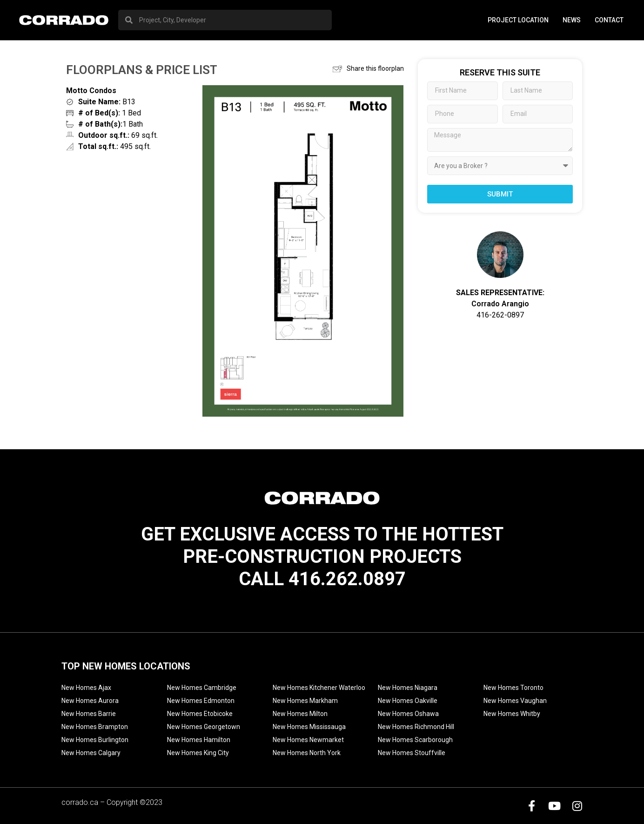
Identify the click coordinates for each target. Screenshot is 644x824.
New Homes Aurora (90, 701)
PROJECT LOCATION (518, 20)
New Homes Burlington (95, 740)
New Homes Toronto (513, 688)
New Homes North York (307, 753)
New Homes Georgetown (204, 727)
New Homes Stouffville (412, 753)
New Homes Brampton (95, 727)
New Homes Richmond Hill (416, 727)
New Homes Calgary (91, 753)
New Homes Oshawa (408, 714)
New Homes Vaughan (515, 701)
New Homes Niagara (408, 688)
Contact (609, 20)
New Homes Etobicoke (200, 714)
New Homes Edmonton (201, 701)
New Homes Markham (305, 701)
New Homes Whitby (512, 714)
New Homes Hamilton (199, 740)
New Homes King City (198, 753)
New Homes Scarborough (415, 740)
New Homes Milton (300, 714)
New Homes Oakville (408, 701)
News (572, 20)
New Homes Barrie (89, 714)
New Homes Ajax (86, 688)
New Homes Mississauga (309, 727)
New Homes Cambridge (202, 688)
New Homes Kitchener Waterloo (319, 688)
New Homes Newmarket (308, 740)
